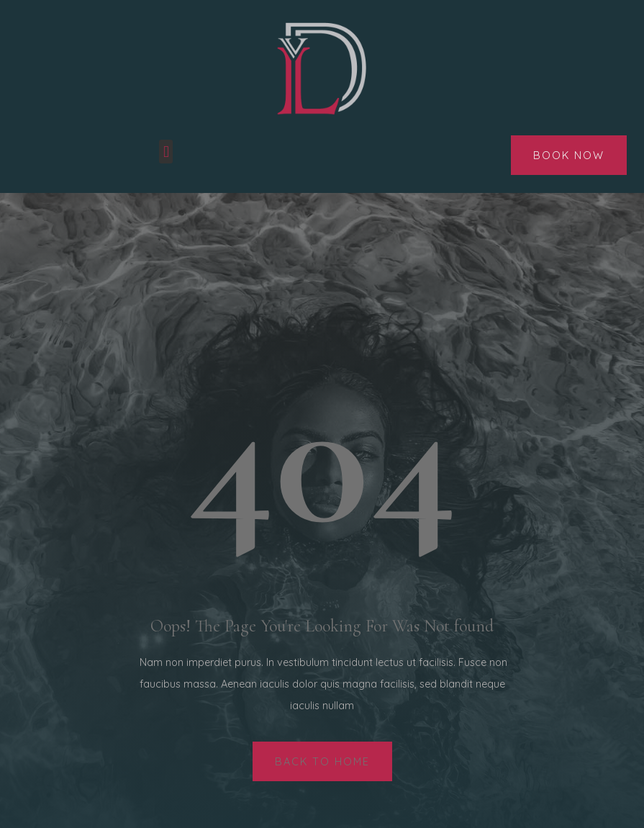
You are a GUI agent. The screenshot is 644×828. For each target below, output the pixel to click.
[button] (166, 152)
